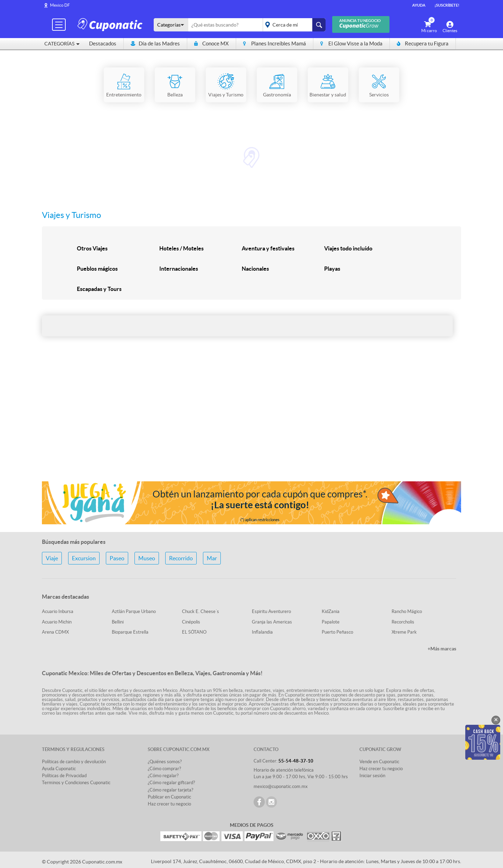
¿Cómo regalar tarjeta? (170, 790)
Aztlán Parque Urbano (134, 611)
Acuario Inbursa (58, 611)
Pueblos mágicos (97, 269)
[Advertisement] (251, 421)
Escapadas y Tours (99, 289)
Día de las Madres (155, 43)
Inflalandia (262, 632)
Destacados (103, 43)
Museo (147, 558)
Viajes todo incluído (348, 248)
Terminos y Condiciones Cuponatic (76, 783)
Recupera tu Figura (423, 43)
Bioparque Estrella (130, 632)
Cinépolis (191, 622)
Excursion (84, 558)
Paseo (117, 558)
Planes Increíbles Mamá (275, 43)
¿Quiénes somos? (165, 762)
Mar (212, 558)
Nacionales (255, 269)
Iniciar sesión (372, 776)
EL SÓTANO (194, 632)
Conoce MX (212, 43)
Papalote (331, 622)
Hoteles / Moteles (181, 248)
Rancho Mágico (407, 611)
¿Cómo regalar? (163, 776)
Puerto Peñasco (337, 632)
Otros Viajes (92, 248)
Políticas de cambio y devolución (74, 762)
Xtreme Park (404, 632)
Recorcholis (403, 622)
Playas (332, 269)
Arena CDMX (55, 632)
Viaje (52, 558)
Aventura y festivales (268, 248)
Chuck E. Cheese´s (201, 611)
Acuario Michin (57, 622)
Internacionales (179, 269)
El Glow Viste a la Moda (351, 43)
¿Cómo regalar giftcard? (171, 783)
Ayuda (419, 5)
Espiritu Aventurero (271, 611)
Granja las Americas (272, 622)
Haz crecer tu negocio (169, 804)
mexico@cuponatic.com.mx (281, 786)
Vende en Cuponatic (379, 762)
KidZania (331, 611)
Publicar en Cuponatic (169, 797)
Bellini (118, 622)
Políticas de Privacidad (64, 776)
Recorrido (181, 558)
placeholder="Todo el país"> (293, 25)
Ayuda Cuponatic (59, 769)
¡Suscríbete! (447, 5)
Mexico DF (60, 5)
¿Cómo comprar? (164, 769)
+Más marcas (442, 649)
